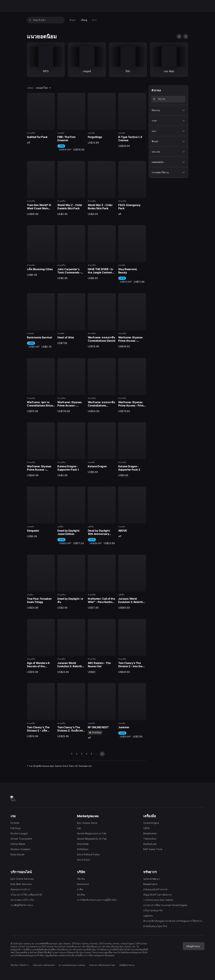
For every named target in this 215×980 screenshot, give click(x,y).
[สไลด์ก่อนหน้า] (179, 37)
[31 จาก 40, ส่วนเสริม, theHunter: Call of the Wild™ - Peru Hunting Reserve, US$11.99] (102, 582)
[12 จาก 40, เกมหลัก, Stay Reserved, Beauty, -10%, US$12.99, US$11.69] (132, 254)
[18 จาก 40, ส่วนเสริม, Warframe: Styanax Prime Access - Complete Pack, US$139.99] (71, 386)
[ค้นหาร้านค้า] (30, 20)
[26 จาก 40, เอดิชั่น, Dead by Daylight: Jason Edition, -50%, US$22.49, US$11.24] (71, 516)
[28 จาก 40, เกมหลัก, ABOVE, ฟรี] (132, 512)
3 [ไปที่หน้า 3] (82, 754)
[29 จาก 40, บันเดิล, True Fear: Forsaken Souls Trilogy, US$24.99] (41, 582)
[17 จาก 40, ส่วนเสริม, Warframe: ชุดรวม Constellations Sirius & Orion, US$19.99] (41, 386)
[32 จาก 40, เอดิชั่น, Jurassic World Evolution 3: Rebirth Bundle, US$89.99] (132, 582)
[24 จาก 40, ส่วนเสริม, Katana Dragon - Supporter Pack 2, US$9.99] (132, 450)
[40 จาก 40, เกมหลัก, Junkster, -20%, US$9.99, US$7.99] (132, 711)
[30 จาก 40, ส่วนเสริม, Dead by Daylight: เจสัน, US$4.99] (71, 582)
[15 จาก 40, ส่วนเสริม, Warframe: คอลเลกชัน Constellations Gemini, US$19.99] (102, 321)
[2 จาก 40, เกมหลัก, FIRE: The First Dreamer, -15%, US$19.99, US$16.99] (71, 122)
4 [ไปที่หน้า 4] (87, 754)
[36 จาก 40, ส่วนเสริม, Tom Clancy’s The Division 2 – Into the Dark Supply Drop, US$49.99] (132, 646)
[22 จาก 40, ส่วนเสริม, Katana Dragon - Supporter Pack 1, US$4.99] (71, 450)
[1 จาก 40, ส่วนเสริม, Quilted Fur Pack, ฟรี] (41, 118)
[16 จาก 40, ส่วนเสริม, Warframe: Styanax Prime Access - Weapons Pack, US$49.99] (132, 321)
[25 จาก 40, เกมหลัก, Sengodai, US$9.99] (41, 512)
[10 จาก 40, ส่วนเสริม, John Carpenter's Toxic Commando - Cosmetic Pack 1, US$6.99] (71, 252)
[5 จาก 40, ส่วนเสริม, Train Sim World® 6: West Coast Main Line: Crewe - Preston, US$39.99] (41, 188)
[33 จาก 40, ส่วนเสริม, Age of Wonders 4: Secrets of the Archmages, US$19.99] (41, 646)
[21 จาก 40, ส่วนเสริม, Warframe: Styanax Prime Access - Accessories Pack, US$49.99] (41, 450)
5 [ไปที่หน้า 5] (91, 754)
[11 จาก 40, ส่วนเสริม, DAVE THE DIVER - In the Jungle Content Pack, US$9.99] (102, 252)
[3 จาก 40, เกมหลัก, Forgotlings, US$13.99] (102, 118)
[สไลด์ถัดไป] (186, 37)
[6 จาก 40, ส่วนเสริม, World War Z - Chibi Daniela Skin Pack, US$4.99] (71, 188)
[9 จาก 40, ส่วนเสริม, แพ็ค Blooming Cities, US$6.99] (41, 251)
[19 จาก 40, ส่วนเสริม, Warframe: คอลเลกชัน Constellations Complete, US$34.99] (102, 386)
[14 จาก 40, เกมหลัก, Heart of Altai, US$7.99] (71, 319)
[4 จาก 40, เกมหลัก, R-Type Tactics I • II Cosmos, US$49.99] (132, 120)
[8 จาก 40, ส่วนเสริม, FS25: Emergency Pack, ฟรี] (132, 188)
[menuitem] (73, 20)
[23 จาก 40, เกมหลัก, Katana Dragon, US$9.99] (102, 448)
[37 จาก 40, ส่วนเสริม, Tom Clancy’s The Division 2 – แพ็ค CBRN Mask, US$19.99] (41, 710)
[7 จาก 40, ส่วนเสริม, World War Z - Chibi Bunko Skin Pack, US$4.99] (102, 188)
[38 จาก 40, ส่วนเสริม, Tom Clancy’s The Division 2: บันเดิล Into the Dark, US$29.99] (71, 710)
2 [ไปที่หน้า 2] (77, 754)
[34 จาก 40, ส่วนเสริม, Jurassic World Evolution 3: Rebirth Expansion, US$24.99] (71, 646)
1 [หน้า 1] (72, 754)
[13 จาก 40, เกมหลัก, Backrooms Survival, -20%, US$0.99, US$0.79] (41, 321)
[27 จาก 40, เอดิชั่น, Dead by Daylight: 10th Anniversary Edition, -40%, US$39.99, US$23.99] (102, 516)
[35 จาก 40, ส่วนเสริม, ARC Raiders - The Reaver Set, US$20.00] (102, 646)
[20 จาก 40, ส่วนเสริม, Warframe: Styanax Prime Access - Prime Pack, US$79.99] (132, 386)
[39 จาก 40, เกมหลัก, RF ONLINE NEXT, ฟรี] (102, 711)
